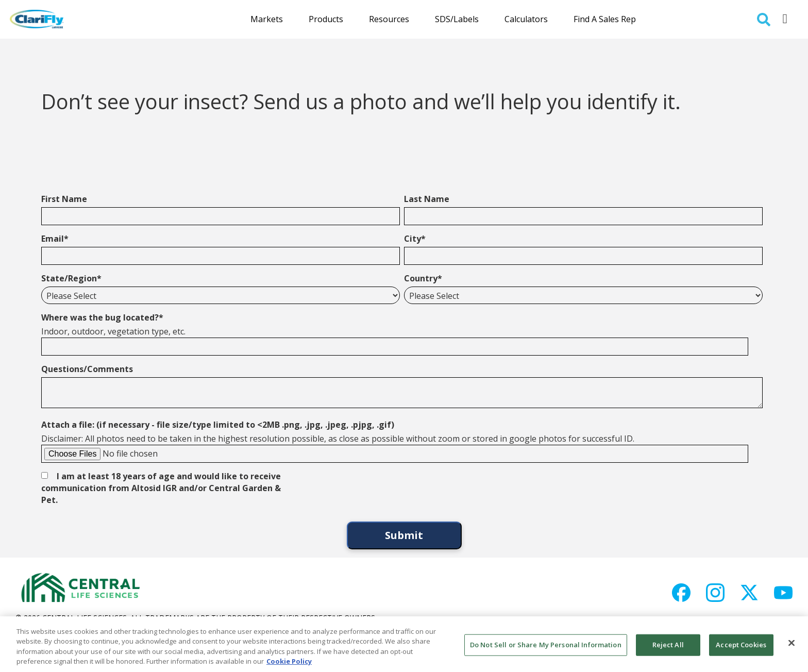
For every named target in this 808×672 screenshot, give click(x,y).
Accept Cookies (741, 645)
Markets (267, 19)
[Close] (792, 643)
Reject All (668, 645)
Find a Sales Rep (605, 19)
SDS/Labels (457, 19)
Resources (389, 19)
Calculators (526, 19)
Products (326, 19)
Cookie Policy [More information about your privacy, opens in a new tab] (289, 661)
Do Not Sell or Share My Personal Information (546, 645)
